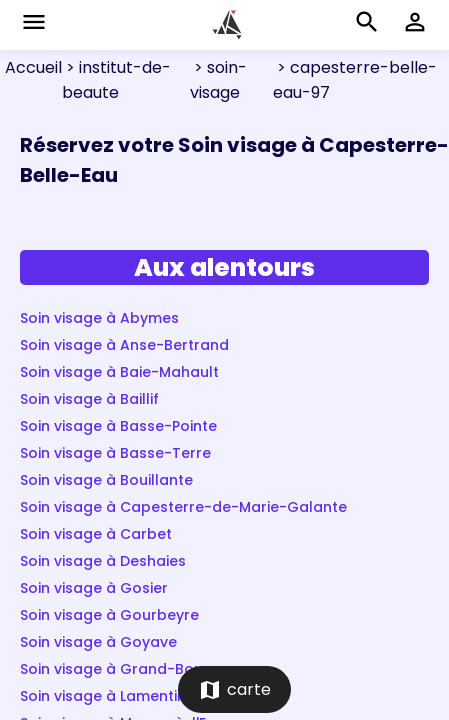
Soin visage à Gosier (94, 588)
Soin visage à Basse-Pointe (118, 426)
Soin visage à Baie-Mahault (119, 372)
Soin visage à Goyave (98, 642)
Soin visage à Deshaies (103, 561)
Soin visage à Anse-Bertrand (124, 345)
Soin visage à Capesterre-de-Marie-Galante (183, 507)
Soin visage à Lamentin (103, 696)
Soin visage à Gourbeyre (109, 615)
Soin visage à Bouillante (106, 480)
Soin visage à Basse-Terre (115, 453)
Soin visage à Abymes (99, 318)
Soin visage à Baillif (89, 399)
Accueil (33, 67)
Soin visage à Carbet (96, 534)
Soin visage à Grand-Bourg (119, 669)
